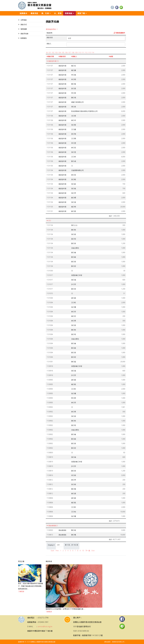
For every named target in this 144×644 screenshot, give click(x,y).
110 (79, 53)
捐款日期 (50, 56)
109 (76, 53)
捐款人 (74, 56)
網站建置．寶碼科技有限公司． (115, 642)
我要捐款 (69, 13)
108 (73, 53)
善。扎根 (45, 13)
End (93, 551)
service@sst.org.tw (45, 626)
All (47, 53)
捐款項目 (62, 56)
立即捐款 (23, 20)
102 (53, 53)
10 (83, 551)
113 (89, 53)
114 (93, 53)
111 (83, 53)
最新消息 (34, 13)
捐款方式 (23, 24)
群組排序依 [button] (51, 29)
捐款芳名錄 (24, 34)
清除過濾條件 (119, 33)
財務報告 (23, 38)
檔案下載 (81, 13)
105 (63, 53)
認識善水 (24, 13)
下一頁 (88, 551)
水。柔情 (58, 13)
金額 (111, 56)
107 (70, 53)
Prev (57, 551)
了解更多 (21, 591)
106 (66, 53)
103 (56, 53)
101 (50, 53)
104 (60, 53)
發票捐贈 (23, 29)
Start (52, 551)
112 (86, 53)
